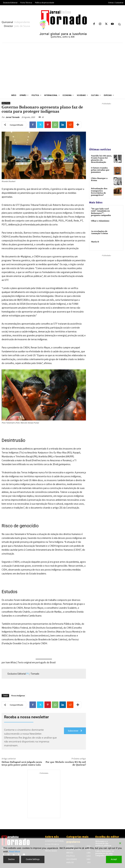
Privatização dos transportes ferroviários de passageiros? (99, 192)
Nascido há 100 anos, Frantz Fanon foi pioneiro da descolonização (101, 159)
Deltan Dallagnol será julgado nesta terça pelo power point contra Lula (22, 764)
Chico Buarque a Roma (99, 179)
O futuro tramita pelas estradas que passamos (100, 170)
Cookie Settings (33, 859)
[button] (119, 24)
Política (6, 103)
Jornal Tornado (12, 117)
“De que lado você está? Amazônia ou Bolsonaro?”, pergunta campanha (101, 212)
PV (28, 674)
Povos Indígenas (18, 696)
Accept (114, 859)
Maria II (95, 242)
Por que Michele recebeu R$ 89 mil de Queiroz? (66, 764)
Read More (15, 852)
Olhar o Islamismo (100, 221)
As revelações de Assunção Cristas (99, 232)
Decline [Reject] (11, 859)
